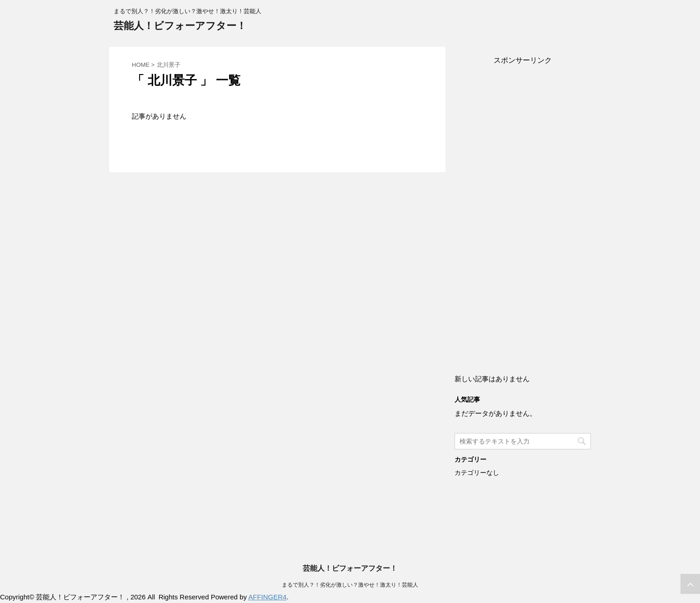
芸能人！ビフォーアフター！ (180, 26)
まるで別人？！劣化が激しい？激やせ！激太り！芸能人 (350, 585)
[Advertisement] (523, 210)
